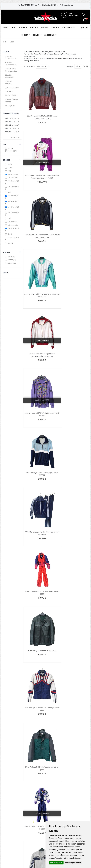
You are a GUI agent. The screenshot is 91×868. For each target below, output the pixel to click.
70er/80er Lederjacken (10, 76)
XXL (10, 243)
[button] (83, 15)
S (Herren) (13, 178)
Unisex (12, 263)
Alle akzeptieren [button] (56, 863)
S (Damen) (13, 174)
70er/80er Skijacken (9, 82)
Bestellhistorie (37, 814)
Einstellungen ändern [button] (73, 863)
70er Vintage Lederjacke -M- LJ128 (73, 354)
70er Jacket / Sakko (12, 87)
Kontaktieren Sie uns (65, 815)
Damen (12, 256)
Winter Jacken (10, 106)
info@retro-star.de (66, 5)
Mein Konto (36, 811)
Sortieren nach (30, 66)
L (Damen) (13, 222)
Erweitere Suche (38, 820)
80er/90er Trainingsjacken (11, 64)
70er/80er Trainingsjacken (11, 57)
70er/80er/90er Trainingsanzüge (11, 70)
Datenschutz (79, 820)
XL (10, 234)
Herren (12, 260)
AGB (76, 814)
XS (10, 164)
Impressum (79, 811)
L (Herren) (13, 225)
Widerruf (78, 817)
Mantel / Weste (11, 95)
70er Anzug (9, 91)
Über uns (64, 811)
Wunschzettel (37, 817)
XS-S (11, 167)
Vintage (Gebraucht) (11, 150)
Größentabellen (66, 820)
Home (5, 42)
